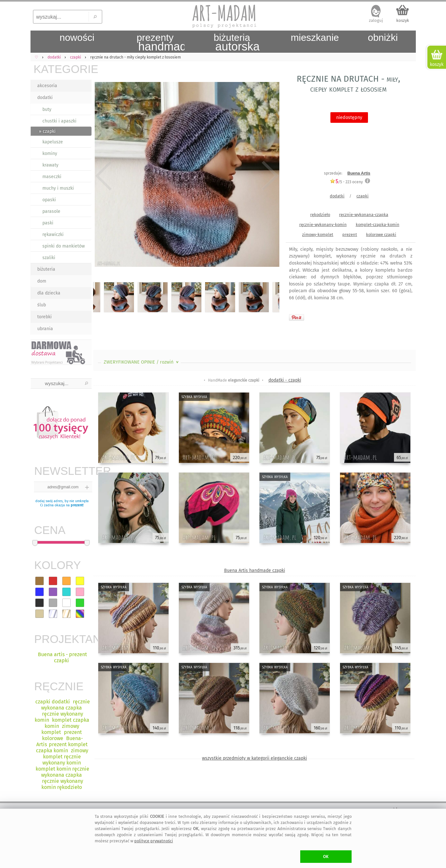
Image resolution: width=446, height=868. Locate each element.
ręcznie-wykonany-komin (323, 225)
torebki (44, 317)
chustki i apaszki (59, 121)
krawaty (50, 165)
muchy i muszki (58, 188)
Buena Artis (359, 173)
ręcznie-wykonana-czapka (364, 215)
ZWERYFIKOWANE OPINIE (142, 362)
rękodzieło (320, 215)
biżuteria (46, 269)
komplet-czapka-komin (378, 225)
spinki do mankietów (64, 246)
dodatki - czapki (285, 380)
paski (48, 223)
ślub (42, 305)
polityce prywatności (154, 841)
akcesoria (47, 86)
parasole (51, 211)
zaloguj (376, 20)
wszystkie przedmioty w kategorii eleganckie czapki (254, 758)
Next (269, 176)
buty (47, 109)
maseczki (52, 177)
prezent (77, 505)
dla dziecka (49, 293)
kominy (50, 154)
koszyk (403, 20)
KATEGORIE (63, 69)
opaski (49, 200)
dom (42, 281)
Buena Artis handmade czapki (255, 570)
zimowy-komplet (318, 235)
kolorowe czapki (381, 235)
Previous (104, 176)
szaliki (49, 258)
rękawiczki (53, 235)
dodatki (45, 98)
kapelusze (53, 142)
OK (326, 857)
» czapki (47, 131)
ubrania (45, 329)
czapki (363, 196)
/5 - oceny (346, 182)
